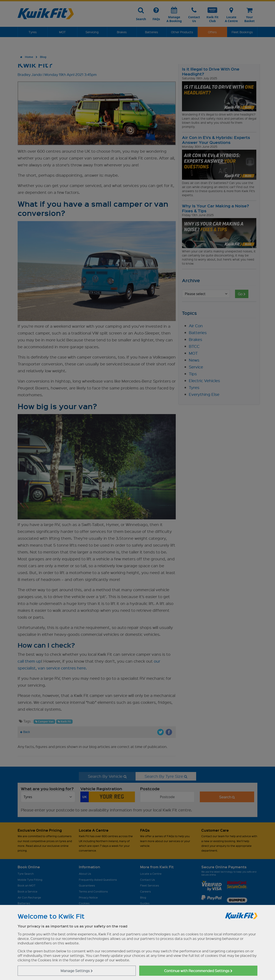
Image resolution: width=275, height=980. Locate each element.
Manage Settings (77, 971)
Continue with (198, 971)
